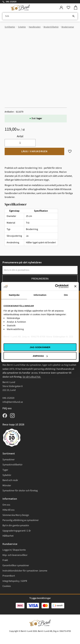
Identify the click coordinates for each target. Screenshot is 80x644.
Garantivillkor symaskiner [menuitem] (16, 565)
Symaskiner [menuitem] (9, 460)
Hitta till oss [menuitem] (8, 510)
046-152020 (11, 2)
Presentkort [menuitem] (9, 576)
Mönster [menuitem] (7, 485)
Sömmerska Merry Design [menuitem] (16, 515)
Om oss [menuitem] (6, 505)
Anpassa (40, 356)
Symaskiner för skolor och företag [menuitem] (20, 491)
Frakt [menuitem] (5, 560)
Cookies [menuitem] (7, 586)
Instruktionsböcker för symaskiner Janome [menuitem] (25, 571)
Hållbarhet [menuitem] (8, 536)
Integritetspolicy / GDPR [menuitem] (15, 581)
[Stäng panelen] (75, 286)
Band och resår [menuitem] (10, 480)
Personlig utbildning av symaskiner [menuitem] (21, 520)
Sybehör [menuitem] (7, 475)
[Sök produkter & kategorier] (40, 16)
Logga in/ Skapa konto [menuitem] (14, 550)
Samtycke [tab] (14, 295)
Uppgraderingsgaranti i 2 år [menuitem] (17, 531)
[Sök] (74, 16)
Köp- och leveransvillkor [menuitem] (15, 555)
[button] (68, 8)
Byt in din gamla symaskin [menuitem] (16, 525)
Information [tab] (40, 295)
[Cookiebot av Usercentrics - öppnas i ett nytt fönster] (55, 286)
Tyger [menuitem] (5, 470)
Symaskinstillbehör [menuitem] (13, 465)
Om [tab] (66, 295)
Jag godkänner (40, 347)
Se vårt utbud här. (32, 377)
